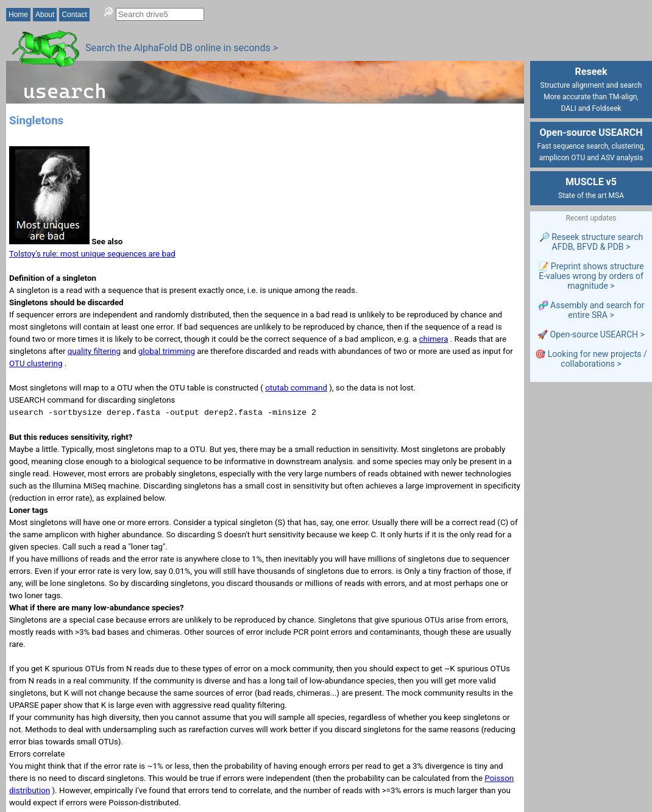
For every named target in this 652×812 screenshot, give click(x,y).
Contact (74, 15)
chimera (434, 339)
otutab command (296, 388)
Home (18, 15)
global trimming (167, 351)
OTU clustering (36, 363)
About (45, 15)
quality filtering (94, 351)
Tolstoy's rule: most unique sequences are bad (92, 254)
